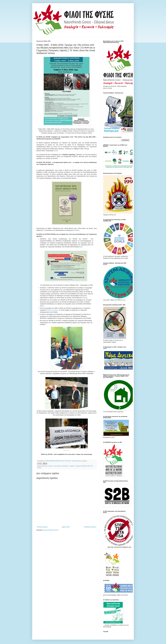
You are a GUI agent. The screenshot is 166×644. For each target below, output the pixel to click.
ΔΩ (78, 230)
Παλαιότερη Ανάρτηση (90, 527)
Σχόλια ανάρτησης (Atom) (51, 530)
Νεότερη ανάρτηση (42, 527)
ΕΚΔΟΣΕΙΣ (84, 466)
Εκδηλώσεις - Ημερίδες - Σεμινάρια (71, 466)
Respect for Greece (52, 310)
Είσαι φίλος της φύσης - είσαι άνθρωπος (52, 466)
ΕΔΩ (56, 151)
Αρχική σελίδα (66, 527)
